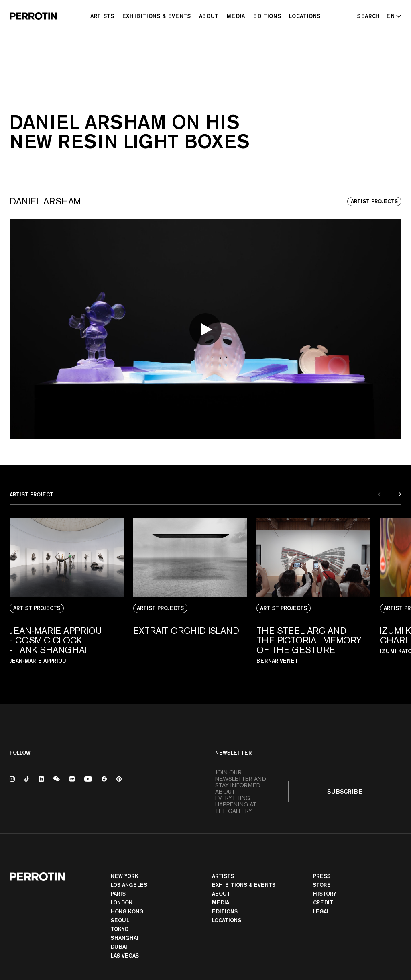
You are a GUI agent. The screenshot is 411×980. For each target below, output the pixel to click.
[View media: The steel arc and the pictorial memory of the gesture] (313, 598)
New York (125, 876)
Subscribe (345, 791)
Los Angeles (129, 885)
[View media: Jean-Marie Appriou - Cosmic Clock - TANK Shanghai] (67, 598)
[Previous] (381, 494)
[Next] (398, 494)
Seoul (120, 920)
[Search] (369, 16)
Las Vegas (125, 955)
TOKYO (120, 929)
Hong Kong (127, 911)
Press (322, 876)
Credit (323, 902)
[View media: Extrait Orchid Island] (190, 598)
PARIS (118, 894)
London (122, 902)
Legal (321, 911)
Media (236, 16)
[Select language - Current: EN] (392, 16)
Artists (102, 16)
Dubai (119, 947)
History (325, 894)
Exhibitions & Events (157, 16)
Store (322, 885)
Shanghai (125, 938)
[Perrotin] (33, 16)
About (209, 16)
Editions (267, 16)
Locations (305, 16)
